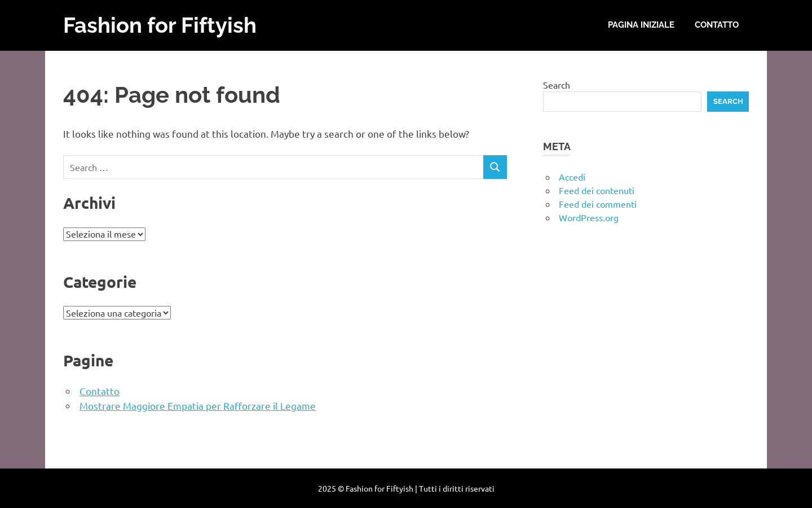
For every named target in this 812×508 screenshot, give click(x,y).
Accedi (572, 177)
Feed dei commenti (598, 204)
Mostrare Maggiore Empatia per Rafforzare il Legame (198, 406)
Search (557, 85)
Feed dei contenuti (597, 190)
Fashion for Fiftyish (160, 25)
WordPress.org (589, 217)
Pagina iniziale (641, 25)
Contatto (717, 25)
